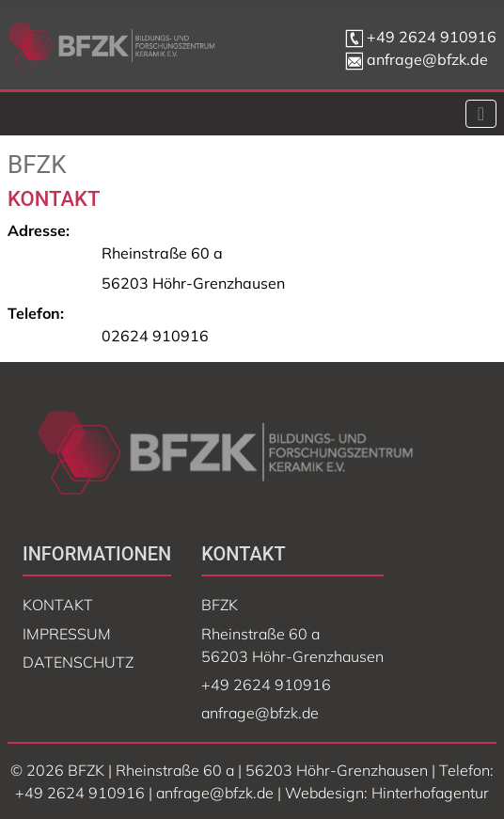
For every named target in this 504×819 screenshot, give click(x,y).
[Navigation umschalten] (481, 114)
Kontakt (58, 605)
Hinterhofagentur (430, 793)
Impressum (67, 634)
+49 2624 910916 (432, 37)
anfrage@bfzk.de (416, 59)
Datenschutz (78, 662)
